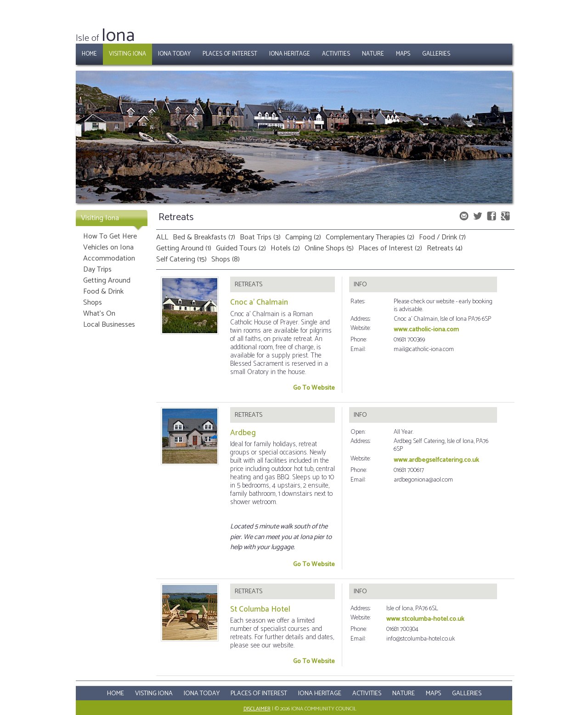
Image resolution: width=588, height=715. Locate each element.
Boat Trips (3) (260, 237)
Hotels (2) (285, 248)
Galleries (436, 54)
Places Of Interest (259, 694)
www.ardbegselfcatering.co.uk (436, 460)
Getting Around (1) (184, 248)
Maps (403, 54)
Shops (93, 303)
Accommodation (109, 258)
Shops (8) (226, 259)
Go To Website (314, 388)
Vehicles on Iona (108, 247)
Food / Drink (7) (442, 237)
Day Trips (97, 270)
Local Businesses (109, 325)
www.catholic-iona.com (426, 330)
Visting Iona (154, 694)
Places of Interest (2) (390, 248)
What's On (99, 314)
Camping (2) (303, 237)
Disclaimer (257, 709)
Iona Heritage (290, 54)
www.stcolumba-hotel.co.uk (425, 619)
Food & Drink (103, 292)
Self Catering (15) (181, 259)
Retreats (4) (445, 248)
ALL (162, 237)
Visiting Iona (127, 54)
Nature (373, 54)
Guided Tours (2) (241, 248)
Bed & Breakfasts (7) (204, 237)
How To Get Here (110, 236)
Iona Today (174, 54)
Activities (336, 54)
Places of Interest (230, 54)
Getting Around (107, 281)
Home (89, 54)
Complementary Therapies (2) (370, 237)
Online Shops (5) (329, 248)
